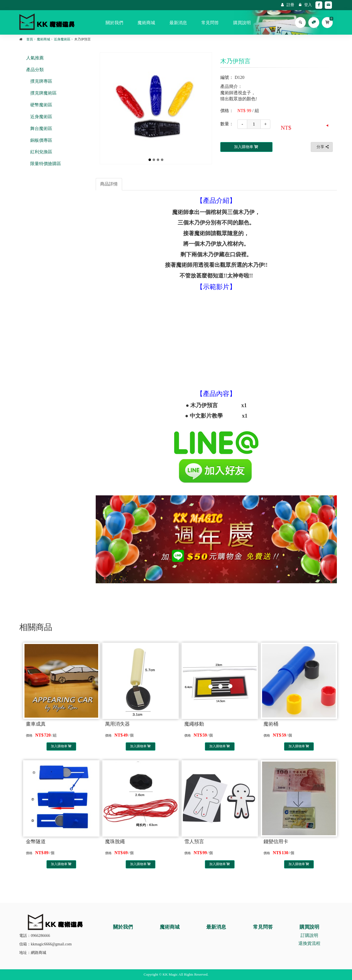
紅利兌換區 (41, 152)
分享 (323, 147)
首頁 (30, 39)
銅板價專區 (41, 140)
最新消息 (178, 23)
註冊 (288, 5)
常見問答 (210, 23)
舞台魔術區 (41, 128)
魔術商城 (146, 23)
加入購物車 (61, 746)
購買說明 (242, 23)
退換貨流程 (309, 943)
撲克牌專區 (41, 81)
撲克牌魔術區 (43, 93)
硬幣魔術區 (41, 105)
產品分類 (35, 70)
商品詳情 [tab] (109, 184)
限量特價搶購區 (46, 164)
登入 (305, 5)
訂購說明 (309, 935)
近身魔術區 (62, 39)
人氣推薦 (35, 58)
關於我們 (114, 23)
